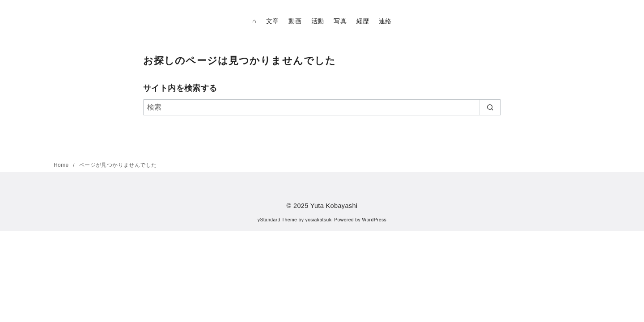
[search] (490, 107)
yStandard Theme (277, 220)
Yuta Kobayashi (334, 206)
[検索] (322, 107)
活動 (318, 21)
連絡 (385, 21)
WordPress (374, 220)
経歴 (363, 21)
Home (62, 165)
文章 (273, 21)
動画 (295, 21)
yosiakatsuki (319, 220)
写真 (340, 21)
